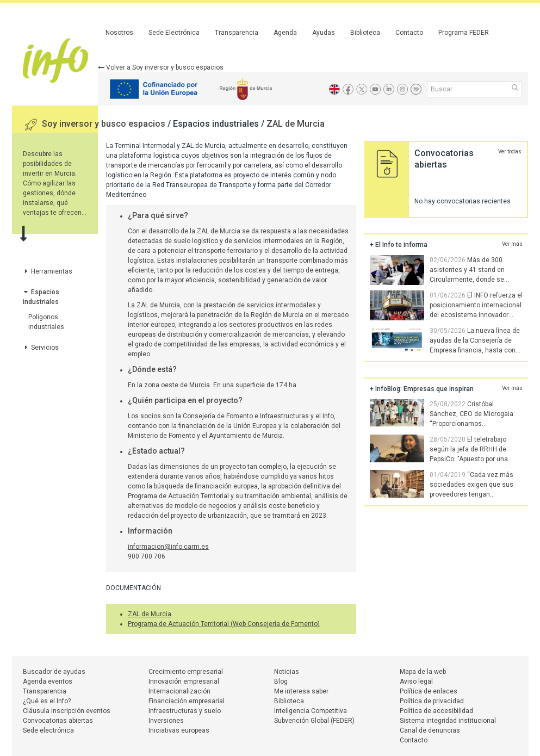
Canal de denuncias (430, 730)
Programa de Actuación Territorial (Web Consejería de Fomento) (224, 624)
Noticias (287, 672)
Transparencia (237, 33)
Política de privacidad (432, 701)
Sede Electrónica (174, 33)
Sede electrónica (48, 730)
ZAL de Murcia (296, 124)
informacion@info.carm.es (168, 547)
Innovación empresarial (184, 681)
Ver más (512, 244)
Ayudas (324, 33)
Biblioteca (365, 33)
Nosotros (119, 33)
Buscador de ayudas (54, 672)
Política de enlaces (429, 691)
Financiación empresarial (187, 701)
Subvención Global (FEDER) (314, 721)
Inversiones (166, 721)
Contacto (409, 33)
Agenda (285, 33)
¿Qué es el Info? (47, 701)
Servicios (41, 348)
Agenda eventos (48, 681)
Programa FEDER (464, 33)
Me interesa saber (301, 691)
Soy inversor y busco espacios (105, 124)
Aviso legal (416, 681)
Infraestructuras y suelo (185, 711)
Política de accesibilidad (436, 711)
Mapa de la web (423, 672)
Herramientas (48, 271)
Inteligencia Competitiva (311, 711)
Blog (281, 681)
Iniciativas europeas (179, 730)
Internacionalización (179, 691)
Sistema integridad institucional (448, 721)
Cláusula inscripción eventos (67, 711)
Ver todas (510, 151)
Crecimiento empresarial (186, 672)
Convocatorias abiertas (58, 721)
